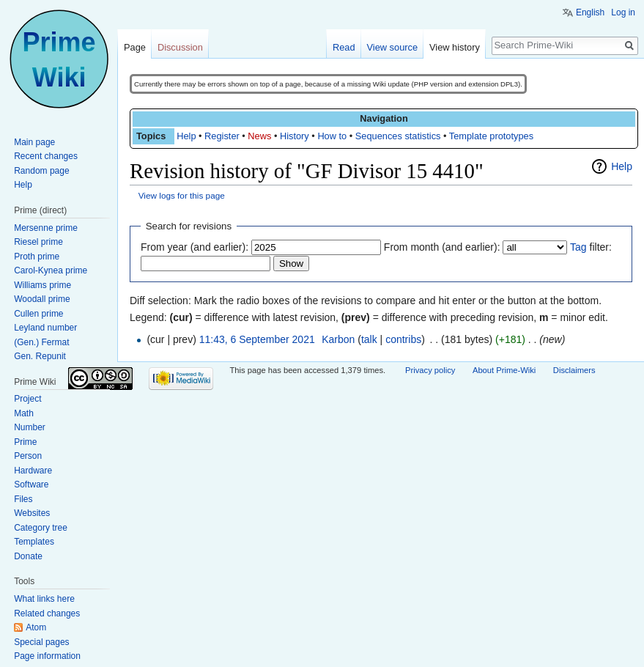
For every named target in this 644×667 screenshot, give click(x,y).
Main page (34, 142)
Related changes (47, 613)
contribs (403, 339)
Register (222, 136)
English (590, 12)
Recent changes (46, 156)
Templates (34, 542)
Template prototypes (491, 136)
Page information (47, 656)
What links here (44, 599)
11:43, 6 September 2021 (257, 339)
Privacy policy (430, 370)
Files (23, 499)
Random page (41, 171)
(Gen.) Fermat (41, 342)
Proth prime (37, 257)
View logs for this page (182, 195)
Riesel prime (38, 242)
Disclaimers (574, 370)
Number (30, 427)
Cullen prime (38, 314)
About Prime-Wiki (504, 370)
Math (24, 413)
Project (27, 399)
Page (135, 47)
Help (186, 136)
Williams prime (42, 285)
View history (455, 47)
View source (392, 47)
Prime (25, 442)
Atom (36, 627)
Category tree (41, 528)
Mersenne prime (46, 228)
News (259, 136)
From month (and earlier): (442, 247)
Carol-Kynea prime (51, 270)
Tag (578, 247)
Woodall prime (42, 299)
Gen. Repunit (40, 356)
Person (28, 456)
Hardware (33, 471)
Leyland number (45, 328)
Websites (32, 513)
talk (369, 339)
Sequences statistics (398, 136)
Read (344, 47)
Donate (28, 556)
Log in (623, 12)
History (295, 136)
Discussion (180, 47)
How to (332, 136)
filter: (591, 247)
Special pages (41, 642)
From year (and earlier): (195, 247)
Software (31, 484)
